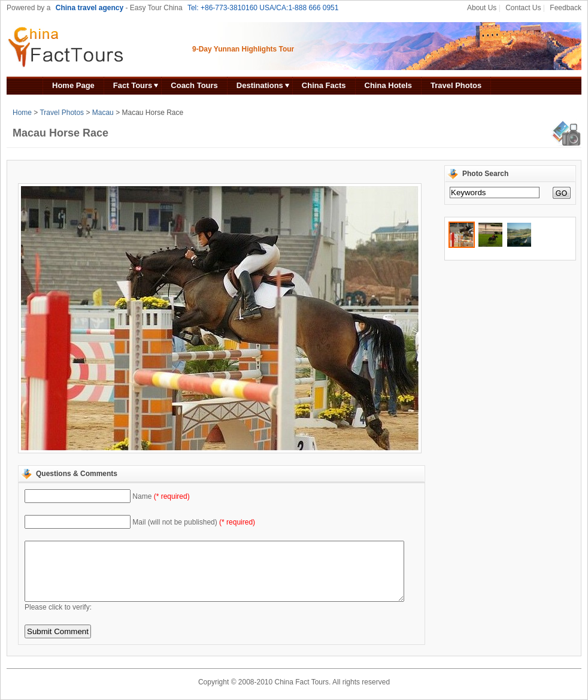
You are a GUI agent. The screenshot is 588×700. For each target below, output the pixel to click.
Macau (103, 113)
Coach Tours (194, 85)
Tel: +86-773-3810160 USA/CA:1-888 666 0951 (263, 8)
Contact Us (523, 8)
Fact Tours (133, 85)
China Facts (324, 85)
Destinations (260, 85)
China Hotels (388, 85)
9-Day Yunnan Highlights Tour (243, 49)
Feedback (566, 8)
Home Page (73, 85)
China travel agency (90, 8)
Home (22, 113)
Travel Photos (456, 85)
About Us (482, 8)
